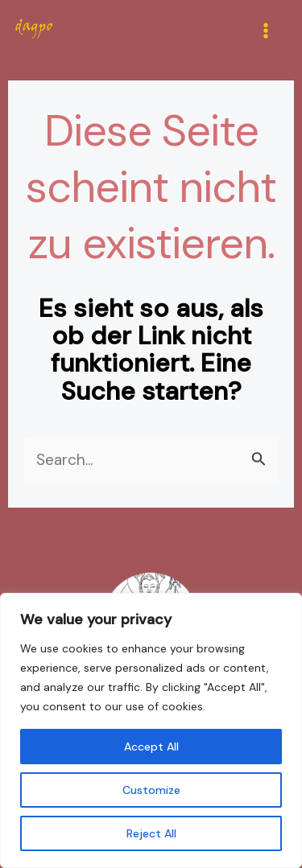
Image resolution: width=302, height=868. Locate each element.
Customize (151, 790)
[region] (151, 730)
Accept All (151, 747)
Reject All (151, 833)
